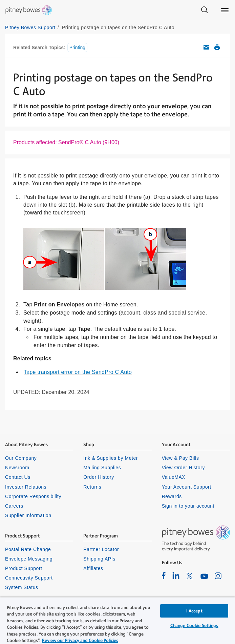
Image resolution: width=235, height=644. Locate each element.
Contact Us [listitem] (18, 477)
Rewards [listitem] (172, 496)
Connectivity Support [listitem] (29, 578)
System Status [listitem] (22, 587)
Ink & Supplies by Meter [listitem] (111, 458)
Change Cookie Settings (194, 626)
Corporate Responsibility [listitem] (33, 496)
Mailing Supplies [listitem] (102, 468)
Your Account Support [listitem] (187, 487)
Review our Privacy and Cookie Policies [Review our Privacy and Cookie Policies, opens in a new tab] (80, 640)
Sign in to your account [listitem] (188, 506)
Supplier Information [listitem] (28, 515)
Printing (77, 48)
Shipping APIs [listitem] (99, 559)
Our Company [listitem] (21, 458)
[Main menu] (225, 10)
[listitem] (164, 575)
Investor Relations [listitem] (26, 487)
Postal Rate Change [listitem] (28, 549)
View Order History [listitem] (183, 468)
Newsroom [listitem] (17, 468)
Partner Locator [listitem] (101, 549)
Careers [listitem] (14, 506)
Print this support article (217, 47)
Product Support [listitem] (24, 568)
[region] (117, 620)
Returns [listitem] (92, 487)
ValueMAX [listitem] (174, 477)
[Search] (205, 10)
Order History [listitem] (99, 477)
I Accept (194, 611)
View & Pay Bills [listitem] (180, 458)
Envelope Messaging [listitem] (29, 559)
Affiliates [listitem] (93, 568)
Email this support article (206, 47)
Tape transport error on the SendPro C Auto (78, 372)
